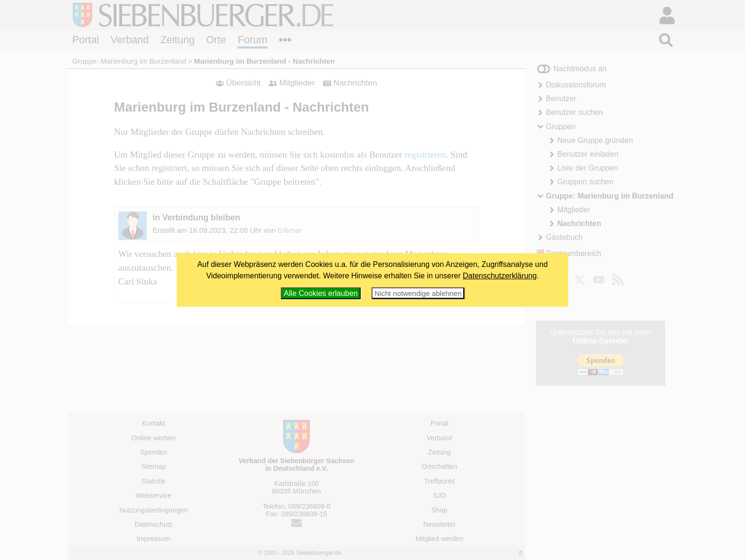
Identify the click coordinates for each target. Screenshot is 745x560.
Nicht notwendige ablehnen (418, 293)
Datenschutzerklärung (500, 276)
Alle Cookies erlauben (321, 293)
